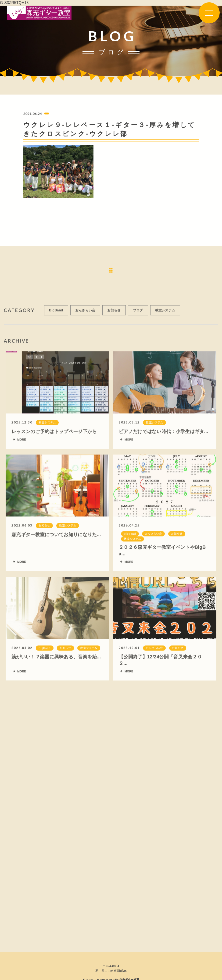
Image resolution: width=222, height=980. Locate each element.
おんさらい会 (85, 313)
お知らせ (114, 313)
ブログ (138, 313)
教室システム (165, 313)
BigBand (56, 313)
